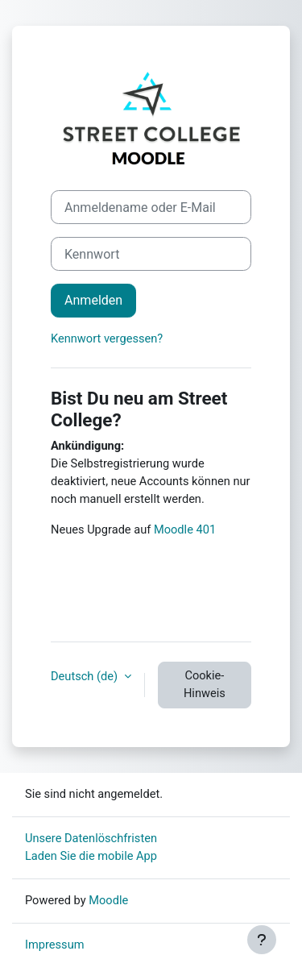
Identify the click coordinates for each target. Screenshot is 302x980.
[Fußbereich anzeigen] (262, 940)
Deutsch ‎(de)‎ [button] (86, 676)
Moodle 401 (183, 529)
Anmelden (93, 300)
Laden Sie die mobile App (91, 856)
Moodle (108, 900)
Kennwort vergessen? (107, 338)
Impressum (55, 945)
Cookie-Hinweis (205, 684)
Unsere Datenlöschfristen (91, 838)
